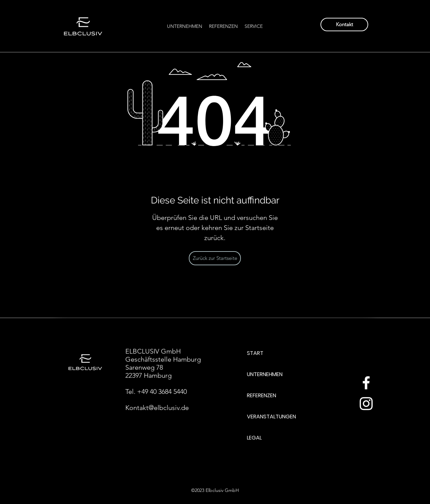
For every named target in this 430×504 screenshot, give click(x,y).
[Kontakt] (344, 25)
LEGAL (254, 438)
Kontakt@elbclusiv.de (157, 408)
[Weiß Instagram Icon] (366, 404)
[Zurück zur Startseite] (215, 258)
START (255, 353)
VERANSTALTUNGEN (271, 417)
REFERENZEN (262, 395)
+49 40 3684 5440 (162, 392)
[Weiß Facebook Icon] (366, 383)
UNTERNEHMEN (265, 374)
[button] (254, 26)
